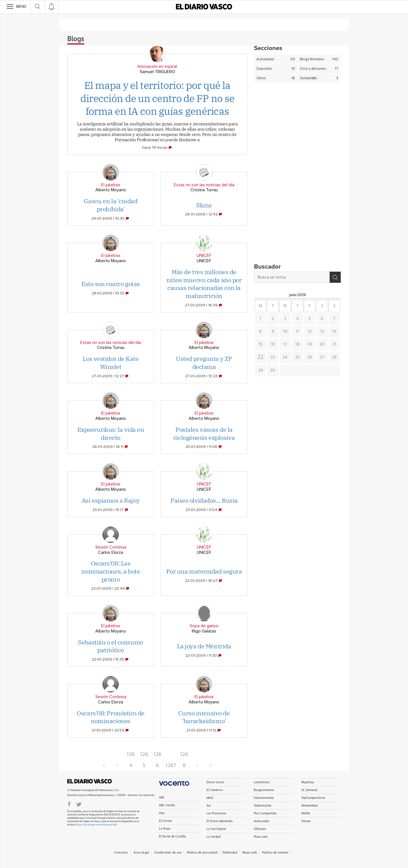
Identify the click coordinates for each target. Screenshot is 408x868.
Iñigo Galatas (204, 631)
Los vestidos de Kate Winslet (110, 363)
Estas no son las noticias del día (204, 185)
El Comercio (215, 790)
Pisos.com (261, 837)
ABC (162, 798)
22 (260, 357)
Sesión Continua (111, 547)
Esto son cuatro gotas (111, 284)
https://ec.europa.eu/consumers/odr (96, 825)
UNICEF (204, 256)
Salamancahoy (264, 798)
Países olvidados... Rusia (204, 500)
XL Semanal (309, 790)
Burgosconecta (264, 790)
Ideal (210, 798)
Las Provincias (217, 813)
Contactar (121, 853)
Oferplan (260, 829)
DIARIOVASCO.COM (89, 781)
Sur (209, 806)
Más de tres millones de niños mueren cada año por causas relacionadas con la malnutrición (204, 284)
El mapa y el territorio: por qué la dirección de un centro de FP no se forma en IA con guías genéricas (157, 98)
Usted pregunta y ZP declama (204, 363)
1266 (157, 756)
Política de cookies (275, 853)
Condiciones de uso (168, 853)
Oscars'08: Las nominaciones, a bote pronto (110, 571)
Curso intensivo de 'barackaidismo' (204, 717)
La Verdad (214, 837)
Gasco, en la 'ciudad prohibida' (110, 205)
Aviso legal (141, 853)
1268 (184, 756)
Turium (306, 821)
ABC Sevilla (167, 805)
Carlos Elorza (111, 552)
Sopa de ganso (204, 626)
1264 (131, 756)
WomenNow (310, 806)
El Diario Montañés (220, 821)
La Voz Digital (216, 829)
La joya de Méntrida (204, 646)
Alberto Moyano (111, 190)
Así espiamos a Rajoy (111, 500)
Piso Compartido (265, 813)
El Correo (165, 821)
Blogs (76, 39)
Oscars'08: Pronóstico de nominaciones (110, 717)
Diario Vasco (215, 782)
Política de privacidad (202, 853)
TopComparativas (313, 798)
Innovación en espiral (157, 66)
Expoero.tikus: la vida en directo (111, 433)
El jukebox (111, 185)
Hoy (162, 813)
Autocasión (261, 821)
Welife (306, 813)
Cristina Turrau (204, 190)
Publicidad (230, 853)
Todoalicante (263, 806)
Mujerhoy (308, 782)
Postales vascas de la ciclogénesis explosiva (204, 433)
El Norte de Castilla (172, 836)
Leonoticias (262, 782)
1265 (144, 756)
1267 (171, 766)
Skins (204, 205)
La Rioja (165, 829)
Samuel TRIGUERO (157, 72)
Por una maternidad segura (204, 571)
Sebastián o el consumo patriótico (110, 646)
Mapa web (250, 853)
